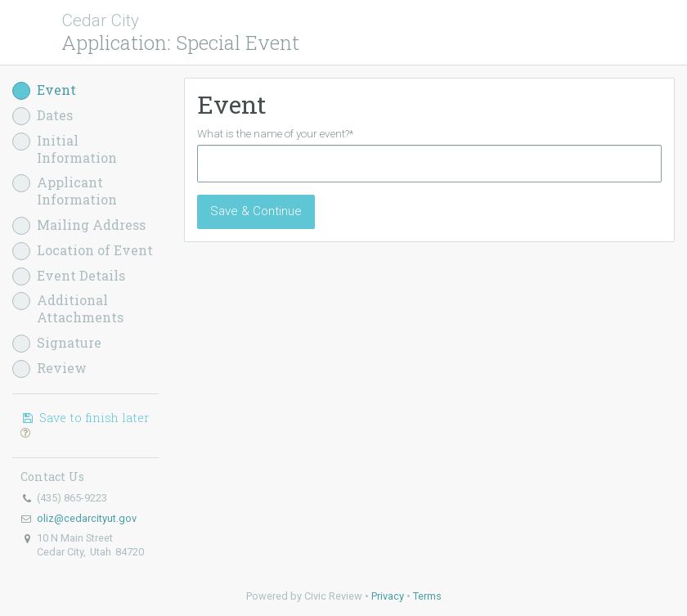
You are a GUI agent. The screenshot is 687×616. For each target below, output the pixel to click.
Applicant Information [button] (65, 191)
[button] (25, 432)
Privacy (388, 596)
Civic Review (333, 596)
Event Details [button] (69, 276)
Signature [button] (57, 343)
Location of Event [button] (83, 251)
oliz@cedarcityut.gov (87, 518)
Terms (427, 596)
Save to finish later (85, 425)
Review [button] (49, 369)
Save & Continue (256, 211)
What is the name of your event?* (275, 133)
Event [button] (44, 90)
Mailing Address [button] (79, 225)
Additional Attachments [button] (68, 309)
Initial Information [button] (65, 149)
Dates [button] (43, 116)
